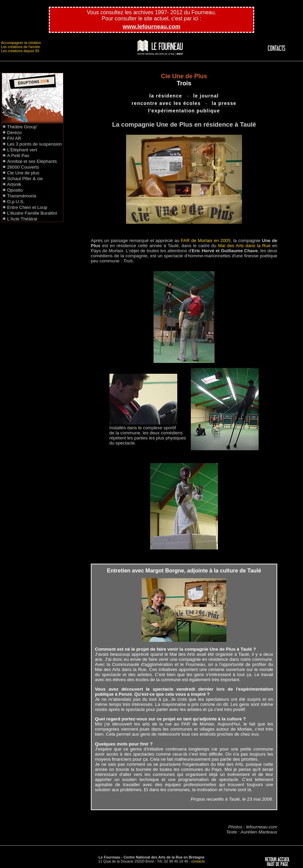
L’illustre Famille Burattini (32, 213)
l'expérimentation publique (184, 111)
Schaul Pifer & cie (25, 179)
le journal (206, 96)
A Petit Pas (18, 156)
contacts (198, 861)
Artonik (14, 184)
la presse (224, 103)
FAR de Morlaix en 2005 (206, 241)
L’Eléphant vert (22, 150)
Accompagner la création (21, 43)
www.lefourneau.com (151, 27)
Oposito (15, 190)
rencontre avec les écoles (166, 103)
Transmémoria (22, 196)
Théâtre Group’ (22, 127)
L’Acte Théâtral (22, 219)
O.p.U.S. (16, 202)
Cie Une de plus (23, 173)
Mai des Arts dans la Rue (244, 246)
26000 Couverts (23, 167)
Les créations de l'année (21, 47)
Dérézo (14, 133)
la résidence (166, 96)
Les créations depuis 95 (20, 51)
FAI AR (14, 138)
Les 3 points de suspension (35, 144)
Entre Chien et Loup (27, 207)
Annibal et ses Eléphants (32, 161)
